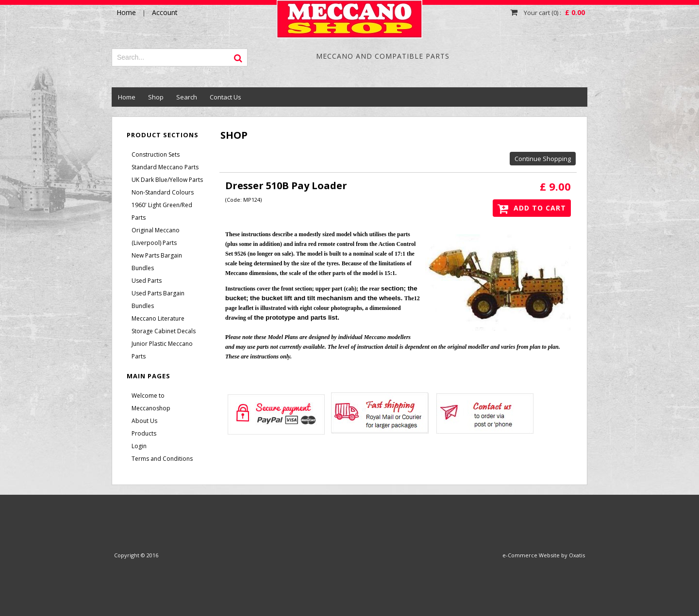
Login (139, 446)
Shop (156, 97)
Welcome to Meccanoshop (151, 402)
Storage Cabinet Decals (164, 331)
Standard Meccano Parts (165, 167)
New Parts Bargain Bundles (157, 262)
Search (187, 97)
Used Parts (147, 281)
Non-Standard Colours (163, 192)
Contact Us (225, 97)
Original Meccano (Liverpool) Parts (156, 236)
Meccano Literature (158, 318)
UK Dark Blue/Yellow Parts (167, 180)
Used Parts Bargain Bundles (158, 300)
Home (127, 97)
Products (144, 433)
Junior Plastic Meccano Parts (162, 350)
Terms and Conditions (162, 459)
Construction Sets (156, 154)
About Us (144, 421)
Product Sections (163, 135)
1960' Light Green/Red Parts (162, 211)
